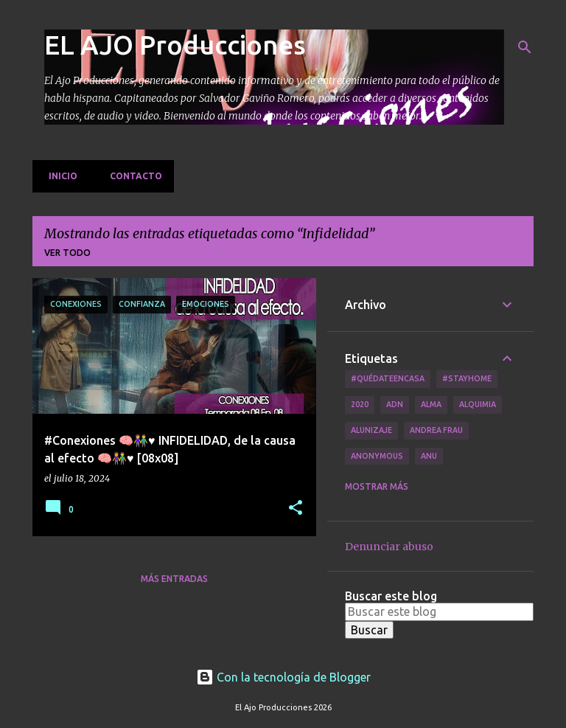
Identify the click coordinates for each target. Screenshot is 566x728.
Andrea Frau (436, 430)
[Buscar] (525, 47)
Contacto (132, 176)
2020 (360, 404)
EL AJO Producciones (175, 45)
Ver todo (67, 253)
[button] (296, 509)
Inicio (59, 176)
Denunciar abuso (389, 547)
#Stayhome (467, 378)
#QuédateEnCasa (388, 378)
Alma (431, 404)
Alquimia (478, 404)
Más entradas (174, 579)
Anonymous (377, 456)
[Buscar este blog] (439, 611)
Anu (429, 456)
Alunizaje (371, 430)
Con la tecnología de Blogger (283, 677)
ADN (395, 404)
